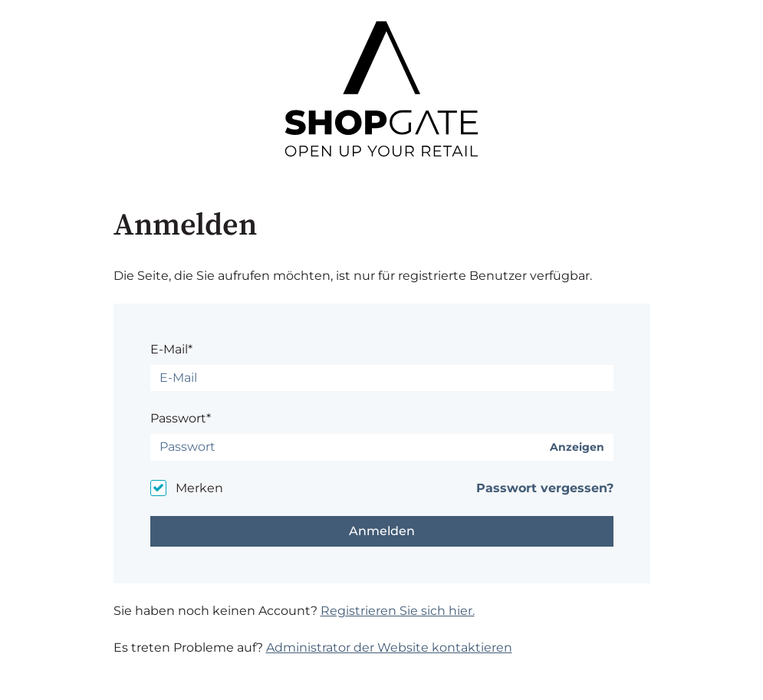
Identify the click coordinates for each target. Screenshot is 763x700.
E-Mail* (171, 349)
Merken (199, 488)
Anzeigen (577, 447)
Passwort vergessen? (545, 488)
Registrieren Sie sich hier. (398, 611)
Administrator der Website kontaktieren (389, 647)
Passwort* (181, 418)
